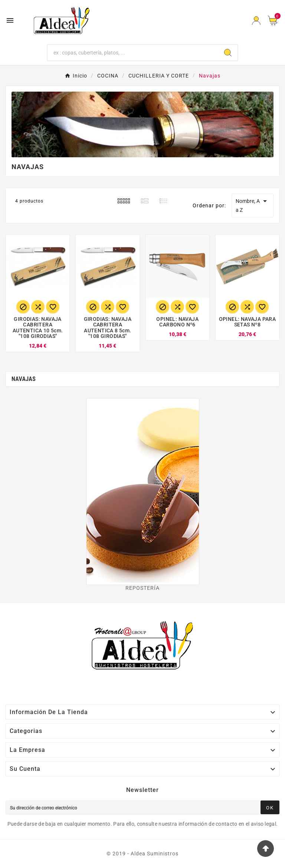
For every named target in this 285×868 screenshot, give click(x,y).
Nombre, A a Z (253, 205)
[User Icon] (256, 21)
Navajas (24, 379)
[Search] (228, 53)
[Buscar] (133, 53)
